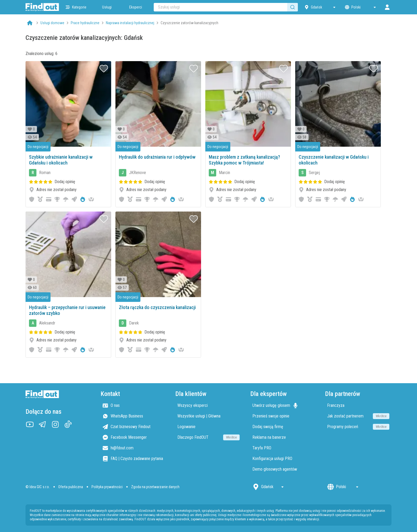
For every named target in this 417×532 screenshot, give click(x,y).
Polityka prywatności (107, 487)
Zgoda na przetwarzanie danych (155, 487)
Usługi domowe (52, 23)
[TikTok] (68, 424)
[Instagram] (55, 424)
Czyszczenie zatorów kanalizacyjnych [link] (189, 23)
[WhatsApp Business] (134, 416)
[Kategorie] (76, 7)
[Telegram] (43, 424)
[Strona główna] (42, 7)
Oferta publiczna (71, 487)
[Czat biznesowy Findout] (134, 427)
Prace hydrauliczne (85, 23)
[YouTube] (30, 424)
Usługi (107, 7)
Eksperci (136, 7)
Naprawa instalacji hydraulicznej (130, 23)
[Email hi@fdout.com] (134, 448)
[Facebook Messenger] (134, 437)
